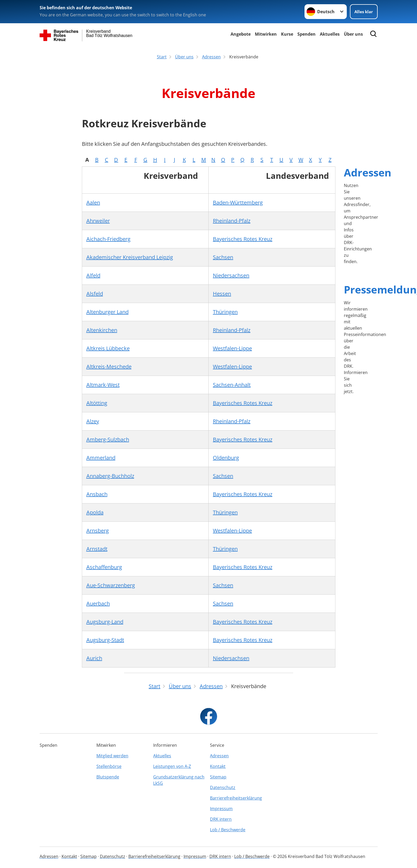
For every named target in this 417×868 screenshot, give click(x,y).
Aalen (93, 202)
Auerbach (98, 603)
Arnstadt (97, 549)
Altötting (97, 403)
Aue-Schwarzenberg (111, 585)
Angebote (241, 34)
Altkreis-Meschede (109, 367)
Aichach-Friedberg (108, 239)
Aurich (94, 658)
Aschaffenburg (104, 567)
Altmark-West (103, 385)
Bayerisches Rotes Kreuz (243, 239)
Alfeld (93, 275)
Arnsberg (98, 531)
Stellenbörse (109, 766)
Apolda (95, 512)
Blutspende (108, 777)
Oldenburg (226, 458)
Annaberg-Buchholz (110, 476)
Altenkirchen (102, 330)
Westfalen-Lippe (232, 348)
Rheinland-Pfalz (232, 221)
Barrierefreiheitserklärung (236, 798)
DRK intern (221, 819)
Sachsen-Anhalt (232, 385)
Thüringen (225, 312)
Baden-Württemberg (238, 202)
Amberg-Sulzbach (108, 439)
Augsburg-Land (105, 622)
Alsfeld (95, 294)
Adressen (368, 172)
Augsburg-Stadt (105, 640)
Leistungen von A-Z (172, 766)
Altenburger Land (107, 312)
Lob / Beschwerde (228, 830)
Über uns (353, 34)
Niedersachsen (231, 275)
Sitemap (218, 777)
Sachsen (223, 257)
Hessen (222, 294)
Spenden (306, 34)
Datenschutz (223, 787)
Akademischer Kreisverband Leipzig (130, 257)
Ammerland (101, 458)
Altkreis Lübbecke (108, 348)
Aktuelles (330, 34)
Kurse (287, 34)
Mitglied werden (112, 756)
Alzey (93, 421)
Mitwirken (266, 34)
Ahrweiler (98, 221)
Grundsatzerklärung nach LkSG (179, 780)
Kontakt (218, 766)
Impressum (221, 809)
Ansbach (97, 494)
